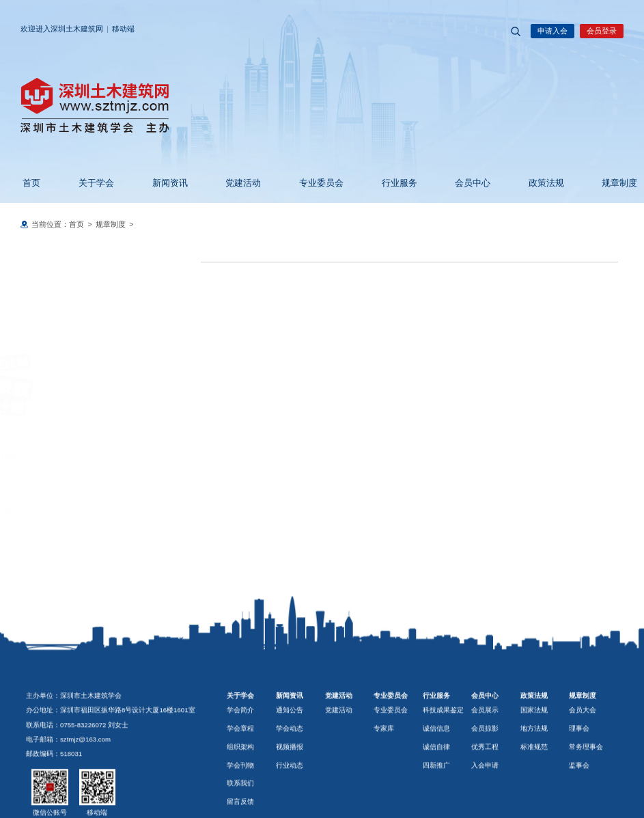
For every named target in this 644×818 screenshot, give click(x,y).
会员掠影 (485, 786)
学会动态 (290, 786)
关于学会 (88, 183)
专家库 (384, 786)
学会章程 (240, 786)
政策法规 (538, 183)
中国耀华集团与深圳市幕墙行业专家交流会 (97, 474)
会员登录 (602, 31)
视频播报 (290, 805)
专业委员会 (313, 183)
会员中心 (464, 183)
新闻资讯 (162, 183)
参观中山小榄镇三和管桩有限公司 (82, 493)
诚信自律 (436, 805)
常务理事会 (586, 805)
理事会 (579, 786)
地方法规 (534, 786)
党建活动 (235, 183)
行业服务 (391, 183)
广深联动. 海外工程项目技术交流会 (84, 510)
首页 (23, 183)
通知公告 (290, 768)
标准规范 (534, 805)
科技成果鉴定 (443, 768)
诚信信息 (436, 786)
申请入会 (552, 31)
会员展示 (485, 768)
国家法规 (534, 768)
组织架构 (240, 805)
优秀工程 (485, 805)
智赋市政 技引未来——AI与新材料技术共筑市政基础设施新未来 (132, 456)
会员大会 (583, 768)
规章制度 (611, 183)
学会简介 (240, 768)
